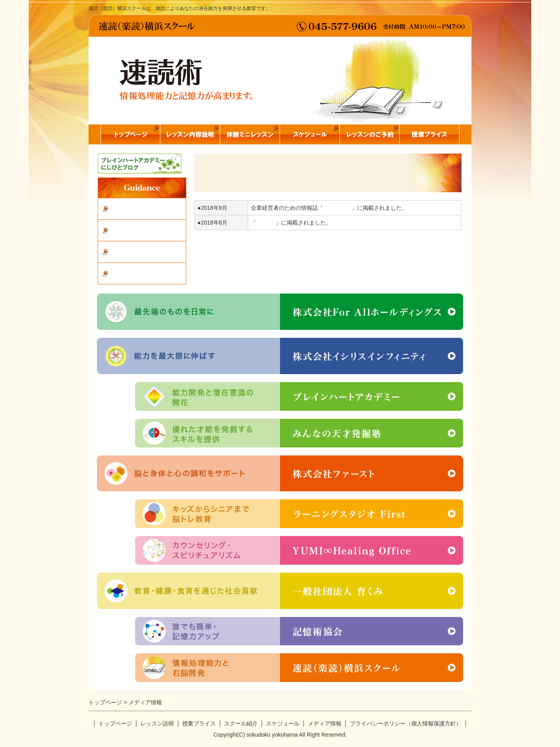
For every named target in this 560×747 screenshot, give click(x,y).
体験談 (122, 209)
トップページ (115, 723)
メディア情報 (131, 274)
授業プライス (199, 723)
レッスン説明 (157, 723)
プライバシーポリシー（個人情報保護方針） (406, 723)
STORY (266, 223)
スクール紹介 (131, 231)
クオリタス (337, 208)
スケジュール (283, 723)
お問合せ (125, 252)
